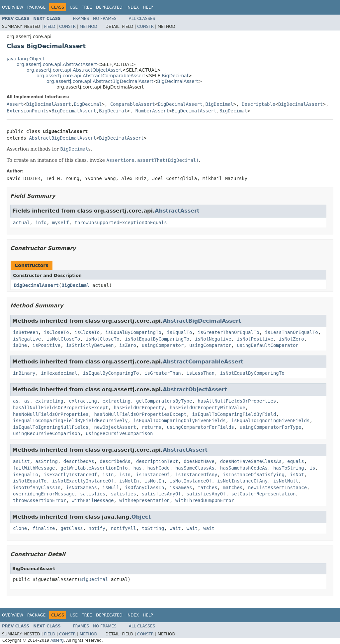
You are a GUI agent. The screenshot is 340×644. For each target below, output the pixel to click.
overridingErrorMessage (44, 494)
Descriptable (258, 104)
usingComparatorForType (270, 427)
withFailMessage (93, 500)
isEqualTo (180, 332)
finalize (44, 528)
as (16, 401)
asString (46, 461)
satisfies (93, 494)
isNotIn (129, 481)
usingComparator (163, 345)
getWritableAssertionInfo (94, 468)
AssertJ (57, 640)
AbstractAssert (177, 211)
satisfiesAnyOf (161, 494)
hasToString (289, 468)
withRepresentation (144, 500)
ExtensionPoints (28, 111)
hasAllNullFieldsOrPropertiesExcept (61, 408)
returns (152, 427)
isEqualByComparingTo (133, 332)
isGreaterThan (163, 373)
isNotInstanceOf (191, 481)
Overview (13, 7)
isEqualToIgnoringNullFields (51, 427)
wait (175, 528)
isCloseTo (56, 332)
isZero (128, 345)
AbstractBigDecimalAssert (62, 138)
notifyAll (124, 528)
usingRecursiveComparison (46, 433)
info (41, 223)
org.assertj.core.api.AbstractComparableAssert (91, 76)
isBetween (26, 332)
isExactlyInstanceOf (70, 475)
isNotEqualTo (30, 481)
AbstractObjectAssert (195, 389)
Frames (81, 19)
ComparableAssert (133, 104)
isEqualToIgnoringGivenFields (270, 420)
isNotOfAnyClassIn (37, 487)
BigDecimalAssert (178, 81)
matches (207, 487)
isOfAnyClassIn (144, 487)
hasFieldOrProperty (139, 408)
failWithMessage (34, 468)
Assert (15, 104)
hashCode (159, 468)
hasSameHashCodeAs (244, 468)
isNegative (27, 339)
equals (296, 461)
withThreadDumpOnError (205, 500)
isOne (20, 345)
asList (21, 461)
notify (97, 528)
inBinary (24, 373)
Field (49, 27)
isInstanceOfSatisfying (254, 475)
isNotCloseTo (63, 339)
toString (153, 528)
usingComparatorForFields (201, 427)
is (313, 468)
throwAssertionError (40, 500)
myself (61, 223)
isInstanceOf (153, 475)
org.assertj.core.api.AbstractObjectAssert (74, 70)
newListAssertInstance (277, 487)
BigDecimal (175, 76)
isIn (108, 475)
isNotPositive (255, 339)
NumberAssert (152, 111)
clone (20, 528)
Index (133, 7)
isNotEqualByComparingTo (157, 339)
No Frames (105, 19)
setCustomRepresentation (263, 494)
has (137, 468)
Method (88, 27)
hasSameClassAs (195, 468)
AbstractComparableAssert (203, 362)
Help (148, 7)
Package (36, 7)
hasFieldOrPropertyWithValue (208, 408)
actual (21, 223)
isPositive (46, 345)
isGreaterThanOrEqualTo (228, 332)
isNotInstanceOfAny (242, 481)
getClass (72, 528)
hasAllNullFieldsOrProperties (237, 401)
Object (141, 517)
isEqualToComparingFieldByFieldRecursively (70, 420)
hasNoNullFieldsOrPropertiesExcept (140, 414)
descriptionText (157, 461)
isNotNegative (213, 339)
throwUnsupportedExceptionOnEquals (121, 223)
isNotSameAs (82, 487)
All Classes (142, 19)
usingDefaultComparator (267, 345)
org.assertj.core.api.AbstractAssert (57, 64)
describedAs (79, 461)
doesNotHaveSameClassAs (251, 461)
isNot (297, 475)
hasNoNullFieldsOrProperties (51, 414)
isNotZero (292, 339)
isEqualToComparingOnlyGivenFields (179, 420)
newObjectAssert (115, 427)
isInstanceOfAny (196, 475)
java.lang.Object (26, 59)
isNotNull (286, 481)
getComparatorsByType (164, 401)
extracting (49, 401)
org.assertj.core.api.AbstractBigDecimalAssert (100, 81)
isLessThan (201, 373)
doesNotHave (199, 461)
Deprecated (109, 7)
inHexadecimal (59, 373)
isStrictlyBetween (90, 345)
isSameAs (181, 487)
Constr (67, 27)
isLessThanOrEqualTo (292, 332)
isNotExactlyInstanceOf (83, 481)
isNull (111, 487)
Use (74, 7)
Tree (87, 7)
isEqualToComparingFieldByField (234, 414)
